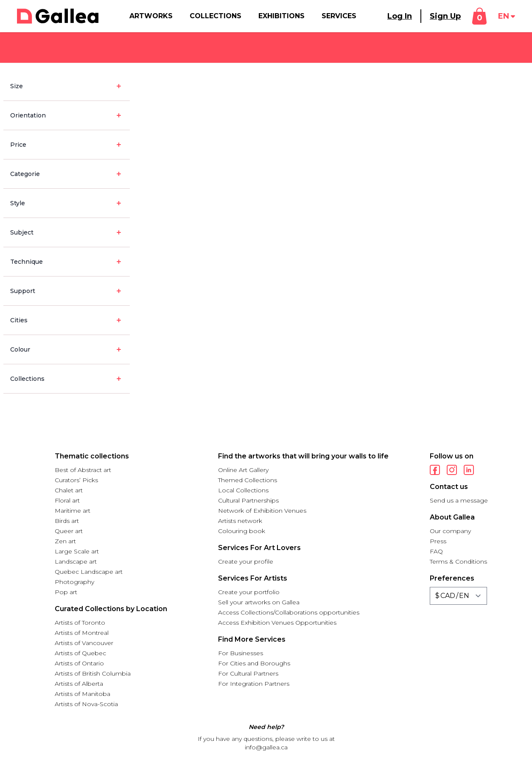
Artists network (240, 521)
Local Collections (243, 490)
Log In (400, 16)
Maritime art (73, 511)
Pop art (66, 592)
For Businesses (241, 653)
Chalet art (69, 490)
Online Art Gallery (243, 470)
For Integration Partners (254, 684)
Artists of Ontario (79, 663)
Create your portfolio (249, 592)
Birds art (67, 521)
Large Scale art (77, 551)
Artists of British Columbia (93, 673)
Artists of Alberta (79, 684)
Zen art (65, 541)
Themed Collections (248, 480)
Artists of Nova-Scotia (86, 704)
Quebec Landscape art (89, 572)
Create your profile (246, 561)
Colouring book (242, 531)
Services (339, 16)
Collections (216, 16)
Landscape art (76, 561)
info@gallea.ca (266, 747)
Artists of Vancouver (84, 643)
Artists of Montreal (82, 633)
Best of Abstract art (83, 470)
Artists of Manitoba (83, 694)
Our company (450, 531)
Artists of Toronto (80, 623)
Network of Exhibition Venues (262, 511)
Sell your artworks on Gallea (259, 602)
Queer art (69, 531)
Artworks (151, 16)
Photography (74, 582)
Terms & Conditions (458, 561)
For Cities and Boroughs (254, 663)
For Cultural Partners (248, 673)
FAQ (436, 551)
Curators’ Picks (76, 480)
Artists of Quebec (80, 653)
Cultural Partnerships (248, 500)
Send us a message (459, 500)
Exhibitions (281, 16)
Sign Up (445, 16)
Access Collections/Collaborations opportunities (289, 612)
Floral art (67, 500)
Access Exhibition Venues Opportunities (277, 623)
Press (438, 541)
